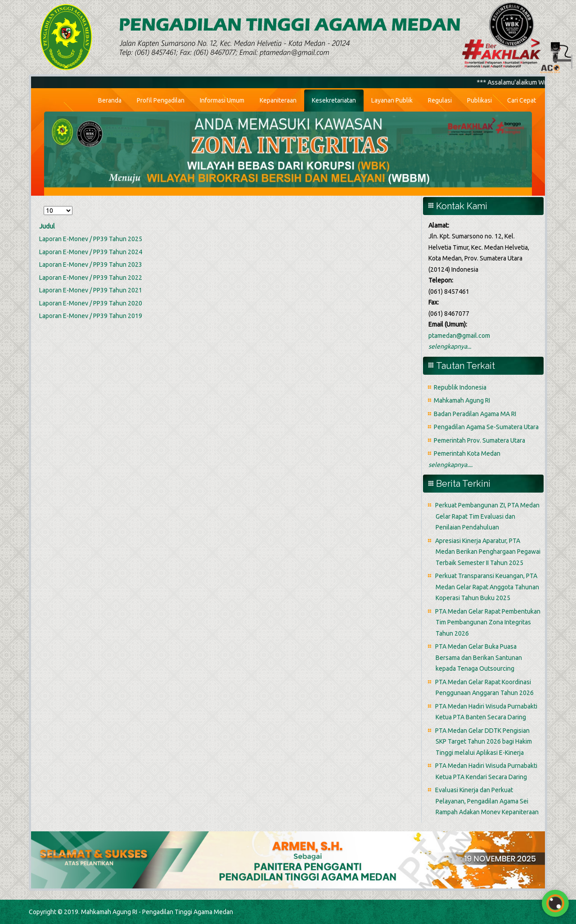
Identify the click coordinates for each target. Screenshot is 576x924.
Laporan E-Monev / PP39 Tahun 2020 (91, 303)
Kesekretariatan (334, 100)
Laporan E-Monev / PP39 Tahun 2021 (91, 290)
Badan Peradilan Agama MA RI (475, 414)
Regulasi (440, 100)
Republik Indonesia (460, 387)
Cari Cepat (522, 100)
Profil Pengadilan (161, 100)
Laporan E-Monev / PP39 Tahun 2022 (91, 278)
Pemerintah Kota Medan (467, 453)
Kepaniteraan (278, 100)
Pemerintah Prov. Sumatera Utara (479, 440)
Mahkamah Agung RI (462, 400)
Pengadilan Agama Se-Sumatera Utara (486, 427)
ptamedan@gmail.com (459, 336)
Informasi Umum (222, 100)
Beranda (110, 100)
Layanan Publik (392, 100)
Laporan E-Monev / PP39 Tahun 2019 (91, 316)
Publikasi (479, 100)
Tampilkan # (44, 205)
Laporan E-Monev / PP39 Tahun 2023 (91, 265)
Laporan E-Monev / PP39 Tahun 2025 (91, 239)
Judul (47, 226)
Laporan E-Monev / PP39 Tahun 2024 (91, 252)
